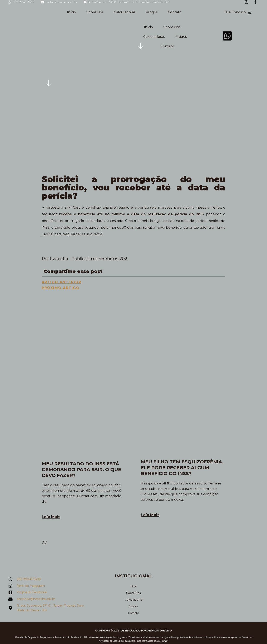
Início (71, 12)
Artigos (152, 12)
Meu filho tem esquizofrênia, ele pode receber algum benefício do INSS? (182, 468)
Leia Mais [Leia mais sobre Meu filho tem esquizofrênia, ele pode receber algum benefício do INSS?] (150, 515)
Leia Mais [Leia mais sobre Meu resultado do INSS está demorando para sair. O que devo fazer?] (51, 517)
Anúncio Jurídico (159, 630)
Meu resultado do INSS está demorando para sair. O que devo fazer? (81, 470)
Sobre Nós (95, 12)
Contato (175, 12)
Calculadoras (125, 12)
